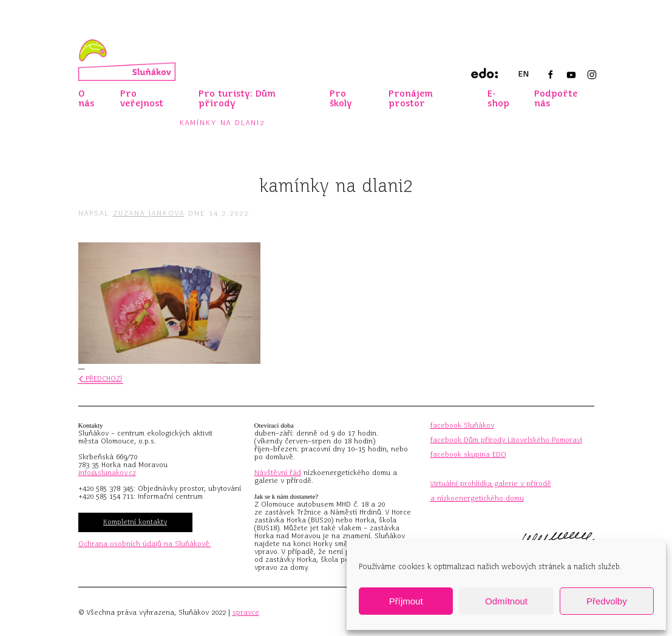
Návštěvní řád (278, 473)
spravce (246, 612)
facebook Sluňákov (462, 425)
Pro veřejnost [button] (142, 98)
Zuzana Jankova (149, 213)
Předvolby (607, 601)
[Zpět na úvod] (127, 60)
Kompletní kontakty (135, 522)
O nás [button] (86, 98)
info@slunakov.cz (107, 473)
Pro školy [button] (341, 98)
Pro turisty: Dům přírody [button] (237, 98)
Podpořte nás (556, 98)
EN (523, 74)
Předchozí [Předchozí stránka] (100, 378)
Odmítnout (506, 601)
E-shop (498, 98)
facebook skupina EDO (468, 454)
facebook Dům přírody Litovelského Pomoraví (506, 440)
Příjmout (406, 601)
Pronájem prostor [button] (411, 98)
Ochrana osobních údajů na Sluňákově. (145, 544)
